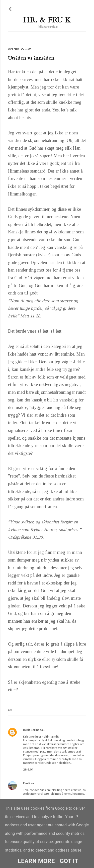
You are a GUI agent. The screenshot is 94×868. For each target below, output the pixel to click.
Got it (69, 861)
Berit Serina (31, 730)
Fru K (27, 783)
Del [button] (10, 710)
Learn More (36, 861)
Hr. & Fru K (47, 20)
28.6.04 (28, 769)
